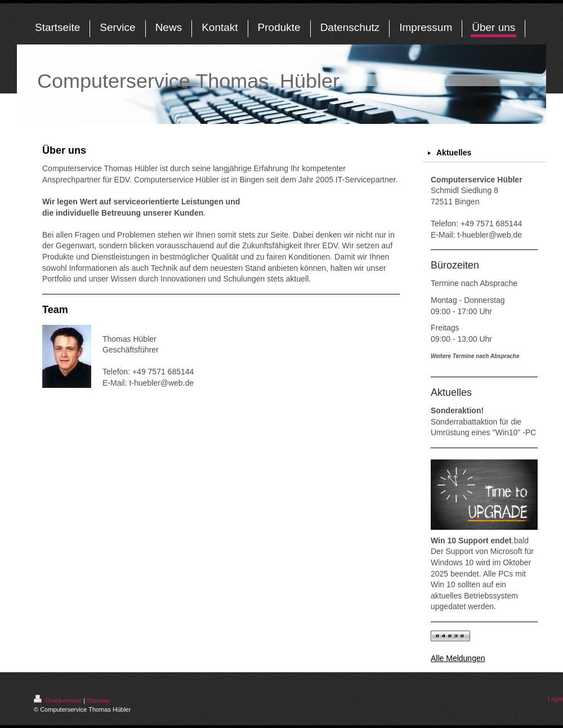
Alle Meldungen (458, 658)
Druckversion (59, 700)
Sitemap (98, 700)
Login (555, 699)
